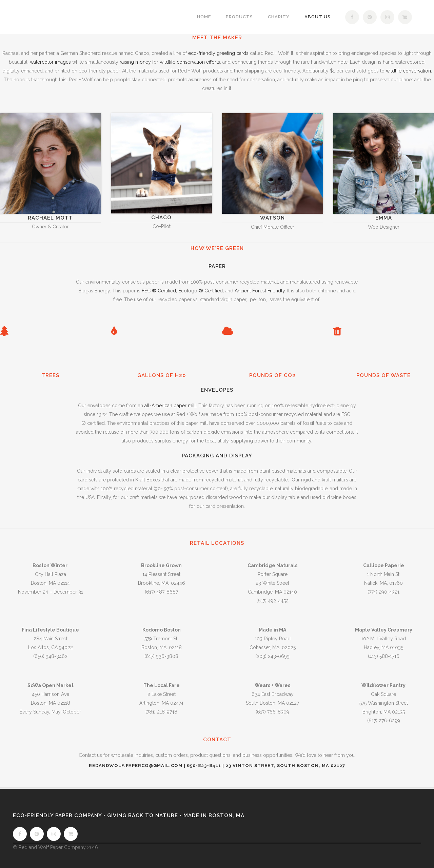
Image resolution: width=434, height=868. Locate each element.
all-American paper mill (170, 406)
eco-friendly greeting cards (218, 53)
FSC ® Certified (159, 291)
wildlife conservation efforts (190, 62)
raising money (135, 62)
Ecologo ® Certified (201, 291)
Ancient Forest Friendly (260, 291)
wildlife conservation (408, 71)
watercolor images (50, 62)
